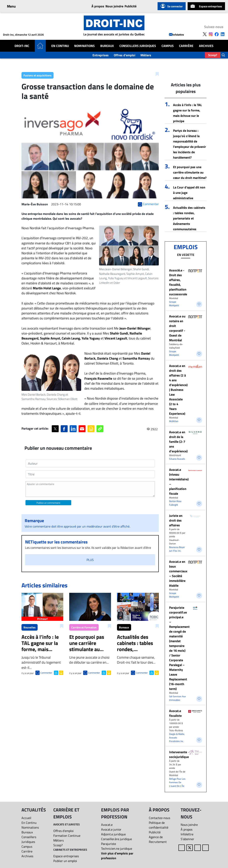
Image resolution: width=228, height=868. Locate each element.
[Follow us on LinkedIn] (223, 34)
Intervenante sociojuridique (179, 754)
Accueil (26, 818)
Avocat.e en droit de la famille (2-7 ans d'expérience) (178, 442)
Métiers (146, 55)
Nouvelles (30, 627)
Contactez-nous (159, 818)
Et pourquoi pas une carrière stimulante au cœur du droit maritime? (190, 172)
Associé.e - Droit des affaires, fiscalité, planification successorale (178, 282)
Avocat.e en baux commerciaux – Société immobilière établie (178, 573)
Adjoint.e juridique (113, 834)
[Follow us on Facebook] (217, 34)
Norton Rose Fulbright (175, 503)
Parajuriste (109, 844)
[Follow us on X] (205, 34)
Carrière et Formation (84, 627)
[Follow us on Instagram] (211, 34)
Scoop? (213, 55)
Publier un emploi (65, 861)
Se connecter (172, 6)
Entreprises (101, 55)
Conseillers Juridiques (138, 46)
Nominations (84, 46)
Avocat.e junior (111, 829)
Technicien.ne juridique (117, 848)
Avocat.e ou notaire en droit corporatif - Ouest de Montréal (177, 328)
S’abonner (187, 839)
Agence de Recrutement (158, 839)
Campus (168, 46)
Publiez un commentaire (48, 503)
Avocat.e (107, 825)
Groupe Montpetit (174, 304)
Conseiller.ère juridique (116, 839)
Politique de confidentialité (159, 825)
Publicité (131, 6)
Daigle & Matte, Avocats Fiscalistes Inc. (177, 738)
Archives (206, 46)
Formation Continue (67, 836)
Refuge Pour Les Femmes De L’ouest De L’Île (177, 782)
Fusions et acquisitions (38, 75)
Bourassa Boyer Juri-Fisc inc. (177, 549)
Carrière (186, 46)
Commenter (46, 673)
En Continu (60, 46)
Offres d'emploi (125, 55)
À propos (98, 6)
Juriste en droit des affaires (176, 520)
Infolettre (176, 35)
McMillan (174, 421)
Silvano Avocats (177, 459)
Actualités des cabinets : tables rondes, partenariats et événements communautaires (189, 218)
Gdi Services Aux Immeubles (177, 698)
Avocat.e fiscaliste (175, 713)
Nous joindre (114, 6)
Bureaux (107, 46)
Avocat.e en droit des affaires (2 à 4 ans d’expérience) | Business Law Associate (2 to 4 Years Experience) (178, 390)
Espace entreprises (206, 6)
